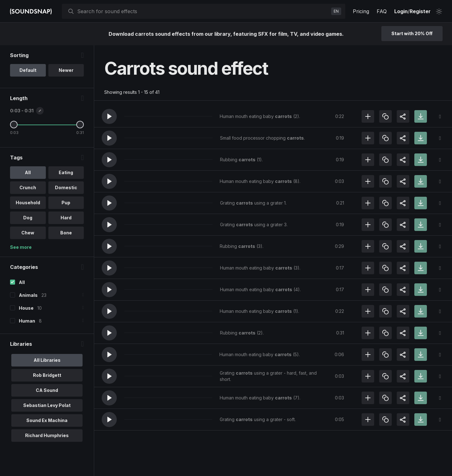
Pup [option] (66, 203)
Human (27, 321)
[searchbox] (203, 11)
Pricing (361, 11)
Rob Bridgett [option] (47, 375)
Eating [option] (66, 172)
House (26, 308)
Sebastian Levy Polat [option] (47, 405)
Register (420, 11)
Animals (28, 295)
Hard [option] (66, 218)
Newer (66, 70)
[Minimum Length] (14, 125)
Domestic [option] (66, 187)
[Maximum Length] (80, 125)
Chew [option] (28, 233)
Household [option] (28, 203)
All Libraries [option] (47, 360)
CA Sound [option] (47, 390)
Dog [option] (28, 218)
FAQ (382, 11)
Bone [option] (66, 233)
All (22, 282)
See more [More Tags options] (21, 247)
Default (28, 70)
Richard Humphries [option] (47, 435)
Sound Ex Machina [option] (47, 420)
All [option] (28, 172)
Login (401, 11)
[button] (109, 116)
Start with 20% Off (412, 33)
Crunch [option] (28, 187)
